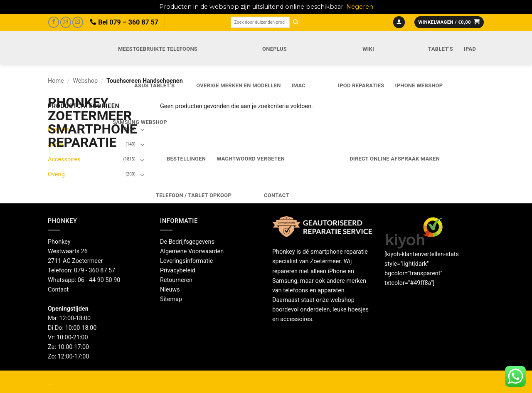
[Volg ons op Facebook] (54, 22)
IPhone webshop (419, 85)
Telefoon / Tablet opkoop (194, 195)
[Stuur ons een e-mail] (78, 22)
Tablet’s (441, 49)
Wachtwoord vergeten (251, 159)
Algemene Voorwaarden (192, 251)
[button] (399, 22)
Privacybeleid (178, 271)
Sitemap (171, 299)
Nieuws (170, 290)
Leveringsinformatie (186, 261)
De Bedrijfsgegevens (187, 242)
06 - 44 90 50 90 (99, 280)
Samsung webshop (140, 122)
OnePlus (275, 49)
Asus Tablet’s (154, 85)
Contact (276, 195)
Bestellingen (186, 159)
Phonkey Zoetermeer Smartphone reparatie (71, 122)
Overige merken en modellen (239, 85)
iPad (470, 49)
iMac (299, 85)
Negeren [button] (360, 7)
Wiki (368, 49)
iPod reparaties (361, 85)
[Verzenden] (296, 22)
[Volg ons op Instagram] (66, 22)
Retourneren (176, 280)
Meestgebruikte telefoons (158, 49)
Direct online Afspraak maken (395, 159)
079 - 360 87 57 (95, 271)
